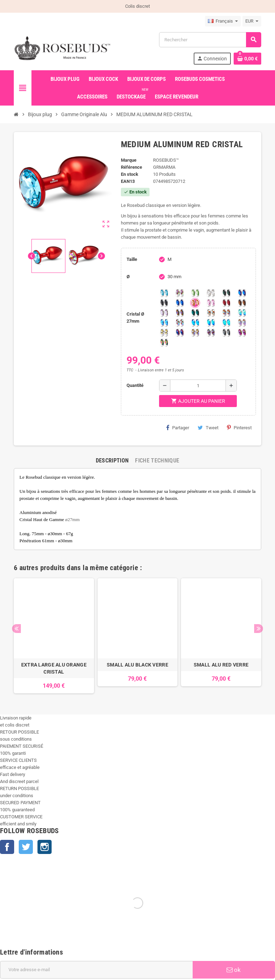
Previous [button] (16, 629)
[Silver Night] (226, 333)
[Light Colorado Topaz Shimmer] (164, 323)
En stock (130, 174)
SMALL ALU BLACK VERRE (137, 665)
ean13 (128, 181)
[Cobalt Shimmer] (226, 323)
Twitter (26, 847)
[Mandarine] (195, 303)
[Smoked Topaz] (242, 303)
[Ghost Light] (211, 333)
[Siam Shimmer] (242, 313)
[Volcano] (180, 313)
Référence (131, 167)
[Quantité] (198, 386)
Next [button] (259, 629)
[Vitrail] (164, 342)
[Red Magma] (226, 303)
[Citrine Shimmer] (226, 313)
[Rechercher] (210, 40)
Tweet (208, 428)
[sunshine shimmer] (211, 313)
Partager (178, 428)
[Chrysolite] (195, 293)
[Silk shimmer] (242, 323)
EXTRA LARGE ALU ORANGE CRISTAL (54, 668)
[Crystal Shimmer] (164, 333)
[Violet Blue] (180, 333)
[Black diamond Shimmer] (195, 323)
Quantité (135, 385)
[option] (54, 636)
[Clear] (211, 293)
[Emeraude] (226, 293)
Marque (129, 160)
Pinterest (239, 428)
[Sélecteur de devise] (252, 21)
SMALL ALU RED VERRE (221, 665)
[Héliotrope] (242, 293)
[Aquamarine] (164, 293)
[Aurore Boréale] (180, 293)
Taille (132, 259)
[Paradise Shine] (195, 333)
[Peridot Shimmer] (211, 323)
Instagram (45, 847)
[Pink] (211, 303)
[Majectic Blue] (180, 303)
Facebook (7, 847)
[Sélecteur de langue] (223, 21)
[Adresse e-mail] (96, 970)
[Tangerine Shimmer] (180, 323)
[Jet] (164, 303)
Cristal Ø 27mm (135, 318)
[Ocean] (195, 313)
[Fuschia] (242, 333)
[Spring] (164, 313)
